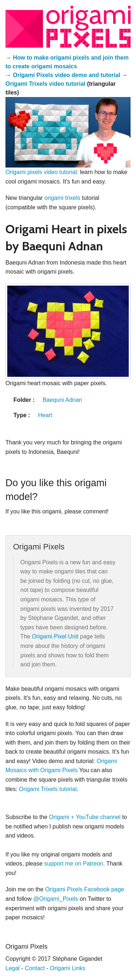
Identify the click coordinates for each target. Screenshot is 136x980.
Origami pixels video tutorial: (42, 172)
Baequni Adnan (63, 400)
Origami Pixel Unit (55, 636)
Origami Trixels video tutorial (46, 84)
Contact (35, 968)
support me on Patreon (74, 864)
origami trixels (63, 198)
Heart (45, 415)
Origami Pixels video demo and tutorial (66, 75)
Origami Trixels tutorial (48, 789)
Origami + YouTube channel (85, 817)
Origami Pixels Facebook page (85, 889)
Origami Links (68, 968)
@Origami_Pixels (56, 899)
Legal (13, 968)
